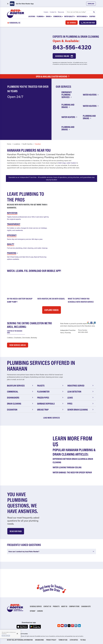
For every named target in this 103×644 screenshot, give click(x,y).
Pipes (81, 404)
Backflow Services (20, 385)
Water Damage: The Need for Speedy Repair (72, 472)
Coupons (92, 16)
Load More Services (51, 418)
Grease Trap (51, 410)
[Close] (17, 634)
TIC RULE (83, 640)
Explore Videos (51, 310)
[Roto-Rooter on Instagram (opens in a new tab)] (76, 626)
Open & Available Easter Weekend (53, 76)
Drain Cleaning (20, 404)
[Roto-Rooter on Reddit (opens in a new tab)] (59, 626)
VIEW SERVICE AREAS (18, 345)
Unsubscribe (39, 640)
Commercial (58, 16)
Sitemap (33, 611)
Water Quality (70, 16)
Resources (61, 12)
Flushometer (51, 391)
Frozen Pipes (51, 397)
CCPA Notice (74, 640)
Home (9, 144)
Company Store (74, 606)
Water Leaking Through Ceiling (67, 467)
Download (91, 4)
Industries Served (81, 385)
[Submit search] (94, 12)
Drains (49, 16)
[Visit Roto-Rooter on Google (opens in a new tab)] (88, 322)
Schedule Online (64, 56)
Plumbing (41, 16)
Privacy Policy (51, 640)
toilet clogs (62, 163)
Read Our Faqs (16, 531)
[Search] (81, 12)
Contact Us (53, 12)
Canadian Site (86, 606)
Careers (46, 12)
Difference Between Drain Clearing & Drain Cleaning (73, 461)
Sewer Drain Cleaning (81, 410)
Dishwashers (20, 397)
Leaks (81, 397)
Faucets (51, 385)
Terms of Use (63, 640)
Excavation (20, 410)
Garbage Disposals (51, 404)
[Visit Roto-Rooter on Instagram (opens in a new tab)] (95, 322)
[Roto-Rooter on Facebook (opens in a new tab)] (66, 626)
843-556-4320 (72, 47)
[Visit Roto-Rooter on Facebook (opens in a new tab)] (91, 322)
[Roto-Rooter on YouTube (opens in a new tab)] (62, 626)
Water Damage (82, 16)
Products (56, 606)
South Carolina (27, 144)
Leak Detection (81, 391)
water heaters (71, 163)
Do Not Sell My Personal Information (20, 640)
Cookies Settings (6, 636)
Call (88, 23)
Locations (32, 16)
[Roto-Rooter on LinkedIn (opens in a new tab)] (79, 626)
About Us (64, 606)
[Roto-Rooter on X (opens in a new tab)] (69, 626)
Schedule (72, 23)
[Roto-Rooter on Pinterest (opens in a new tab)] (72, 626)
